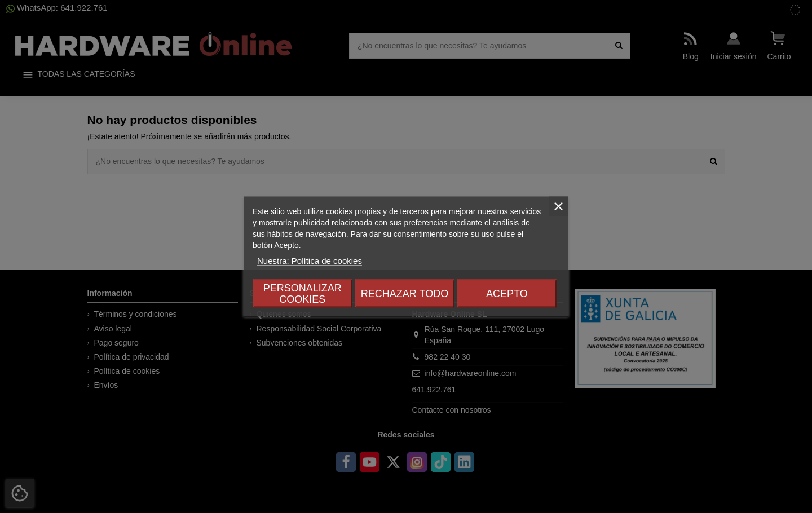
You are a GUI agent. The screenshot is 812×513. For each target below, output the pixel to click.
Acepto (507, 294)
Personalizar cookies (303, 294)
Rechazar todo (405, 294)
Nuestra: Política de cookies (310, 261)
